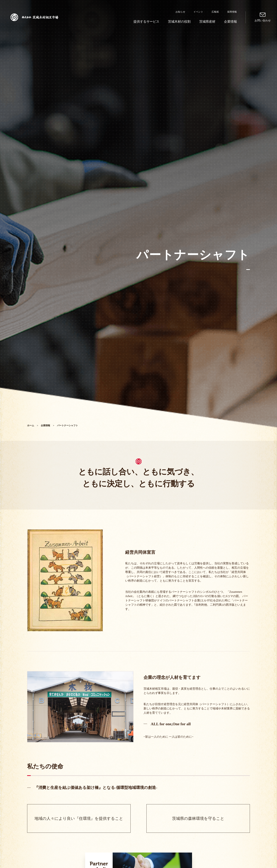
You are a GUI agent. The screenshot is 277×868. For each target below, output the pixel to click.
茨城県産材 (207, 22)
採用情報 (232, 12)
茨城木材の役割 (179, 22)
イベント (198, 12)
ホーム (31, 425)
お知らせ (180, 12)
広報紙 (215, 12)
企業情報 (230, 22)
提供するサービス (146, 22)
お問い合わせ (263, 20)
